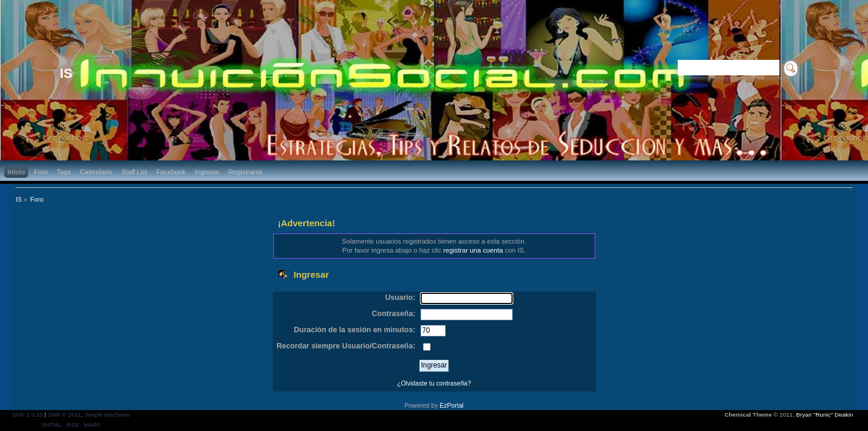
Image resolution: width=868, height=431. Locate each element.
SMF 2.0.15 (28, 415)
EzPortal (452, 405)
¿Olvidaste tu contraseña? (434, 383)
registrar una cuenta (473, 250)
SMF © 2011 (65, 415)
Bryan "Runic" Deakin (825, 415)
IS (66, 73)
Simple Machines (107, 415)
